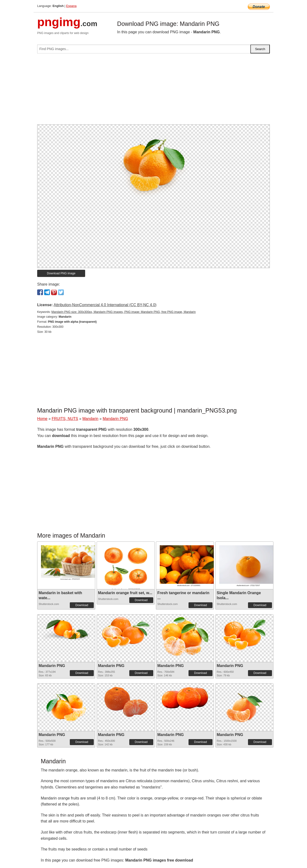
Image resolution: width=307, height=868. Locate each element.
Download (82, 605)
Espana (71, 6)
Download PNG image (61, 273)
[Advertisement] (153, 91)
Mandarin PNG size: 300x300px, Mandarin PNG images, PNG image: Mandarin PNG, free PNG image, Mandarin (124, 312)
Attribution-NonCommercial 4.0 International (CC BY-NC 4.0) (105, 305)
